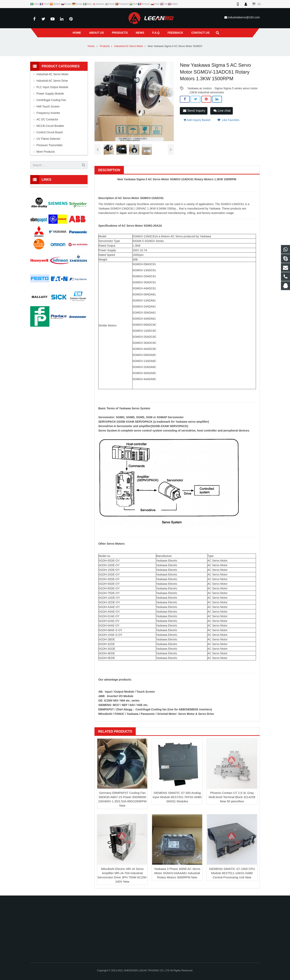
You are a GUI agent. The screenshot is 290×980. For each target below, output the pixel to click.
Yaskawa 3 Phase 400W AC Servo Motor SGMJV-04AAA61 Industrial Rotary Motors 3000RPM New (177, 873)
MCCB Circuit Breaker (50, 126)
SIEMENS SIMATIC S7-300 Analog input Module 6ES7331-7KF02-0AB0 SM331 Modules (177, 797)
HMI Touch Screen (48, 106)
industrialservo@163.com (244, 17)
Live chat (222, 111)
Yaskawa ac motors (199, 88)
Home (91, 46)
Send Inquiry (194, 111)
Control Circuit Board (50, 132)
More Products (46, 152)
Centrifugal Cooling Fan (51, 100)
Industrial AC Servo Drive (52, 81)
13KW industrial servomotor (207, 92)
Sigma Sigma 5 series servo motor (236, 88)
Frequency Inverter (48, 113)
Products (105, 46)
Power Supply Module (50, 94)
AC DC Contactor (47, 119)
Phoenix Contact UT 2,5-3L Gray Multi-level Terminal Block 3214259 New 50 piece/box (232, 797)
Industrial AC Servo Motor (129, 46)
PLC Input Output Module (52, 87)
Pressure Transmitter (50, 145)
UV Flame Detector (48, 139)
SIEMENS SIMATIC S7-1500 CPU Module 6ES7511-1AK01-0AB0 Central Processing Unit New (232, 873)
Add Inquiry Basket (197, 120)
